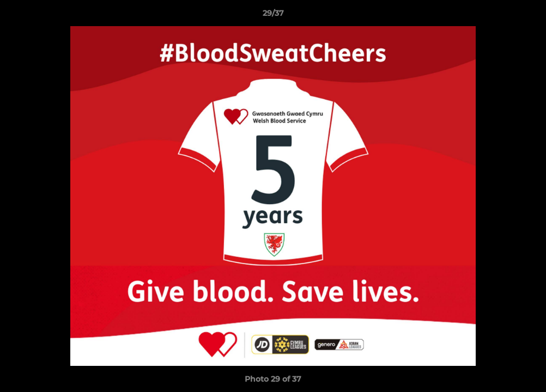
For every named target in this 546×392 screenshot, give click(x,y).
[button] (526, 16)
